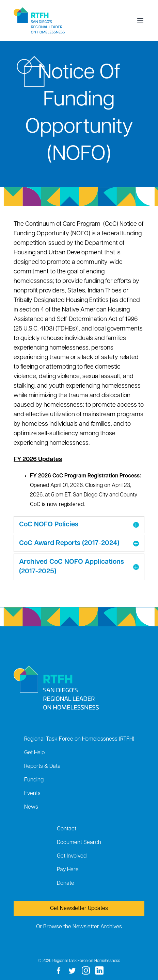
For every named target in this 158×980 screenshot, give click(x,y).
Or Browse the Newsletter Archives (79, 927)
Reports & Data (42, 766)
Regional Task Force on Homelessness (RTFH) (79, 739)
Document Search (79, 843)
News (31, 807)
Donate (66, 883)
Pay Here (68, 870)
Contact (67, 829)
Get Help (34, 753)
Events (32, 794)
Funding (34, 780)
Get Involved (72, 856)
